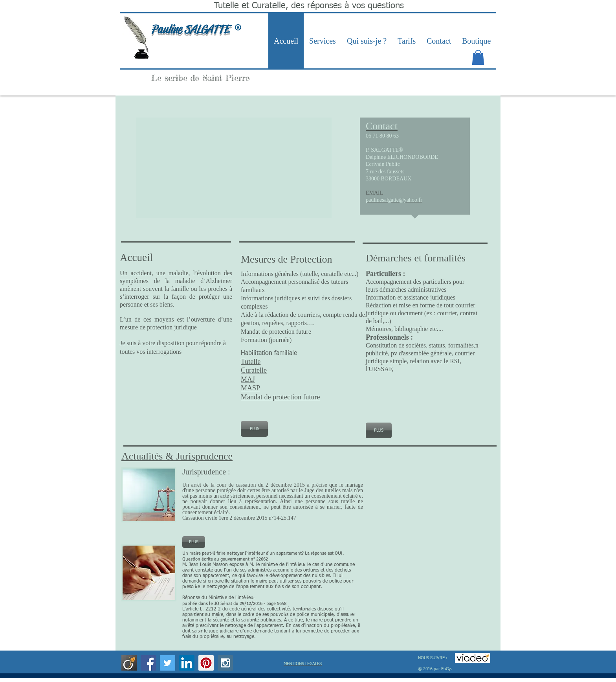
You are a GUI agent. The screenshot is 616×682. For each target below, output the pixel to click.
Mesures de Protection (288, 259)
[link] (478, 57)
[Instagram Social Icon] (225, 663)
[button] (234, 168)
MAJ (248, 379)
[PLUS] (254, 429)
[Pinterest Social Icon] (206, 663)
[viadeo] (129, 663)
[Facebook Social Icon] (148, 663)
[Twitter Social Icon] (168, 663)
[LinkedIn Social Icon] (187, 663)
